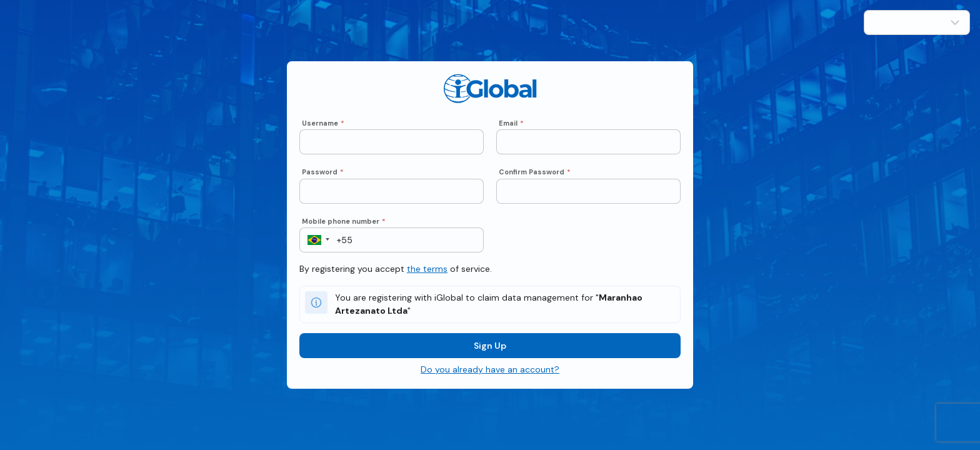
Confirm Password (535, 178)
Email (511, 129)
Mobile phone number (344, 227)
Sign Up (490, 352)
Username (323, 129)
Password (323, 178)
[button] (315, 246)
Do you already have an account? (490, 376)
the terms (427, 275)
